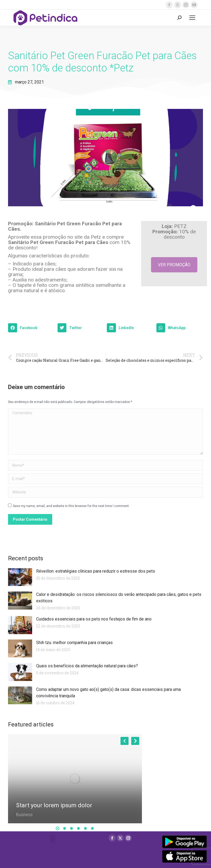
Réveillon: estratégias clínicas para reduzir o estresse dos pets (96, 571)
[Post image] (75, 779)
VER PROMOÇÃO (174, 265)
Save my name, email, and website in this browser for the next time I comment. (71, 506)
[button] (31, 328)
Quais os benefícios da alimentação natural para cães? (87, 666)
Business (24, 815)
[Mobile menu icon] (192, 18)
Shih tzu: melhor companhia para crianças (74, 643)
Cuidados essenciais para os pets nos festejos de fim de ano (94, 619)
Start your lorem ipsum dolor (54, 805)
